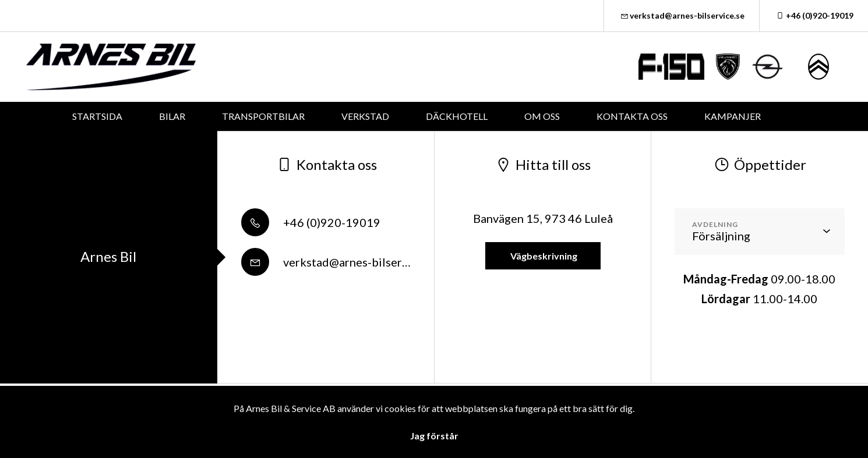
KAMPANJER (733, 116)
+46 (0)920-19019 (814, 15)
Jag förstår (434, 436)
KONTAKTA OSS (632, 116)
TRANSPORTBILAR (263, 116)
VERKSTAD (365, 116)
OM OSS (542, 116)
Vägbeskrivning (543, 256)
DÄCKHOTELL (457, 116)
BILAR (172, 116)
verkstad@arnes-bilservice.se (682, 15)
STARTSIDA (97, 116)
